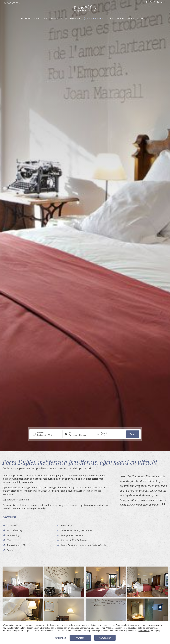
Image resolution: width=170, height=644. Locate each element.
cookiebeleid (144, 631)
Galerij (64, 18)
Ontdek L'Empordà (136, 18)
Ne (162, 2)
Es (147, 2)
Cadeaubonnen (95, 18)
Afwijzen (80, 638)
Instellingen (60, 638)
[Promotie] (107, 435)
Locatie (110, 18)
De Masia (26, 18)
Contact (120, 18)
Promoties (75, 18)
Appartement (51, 18)
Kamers (38, 18)
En (155, 2)
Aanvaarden (105, 638)
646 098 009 (13, 3)
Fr (158, 2)
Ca (151, 2)
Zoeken (133, 434)
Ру (165, 2)
